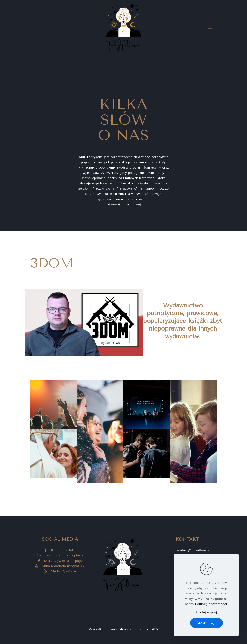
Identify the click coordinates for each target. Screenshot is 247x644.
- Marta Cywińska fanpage (60, 561)
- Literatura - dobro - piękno (60, 555)
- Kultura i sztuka (60, 550)
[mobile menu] (210, 27)
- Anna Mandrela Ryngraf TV (60, 566)
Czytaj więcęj (206, 612)
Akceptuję (206, 623)
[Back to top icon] (123, 624)
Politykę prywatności (211, 604)
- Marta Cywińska (60, 571)
